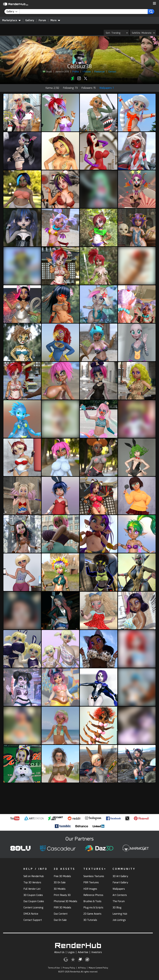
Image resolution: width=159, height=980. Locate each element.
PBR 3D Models (62, 908)
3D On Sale (60, 882)
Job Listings (119, 920)
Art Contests (120, 895)
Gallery (30, 20)
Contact (112, 72)
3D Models (60, 889)
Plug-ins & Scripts (93, 908)
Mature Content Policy (98, 968)
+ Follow (87, 72)
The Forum (119, 901)
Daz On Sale (60, 920)
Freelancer (100, 72)
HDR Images (90, 889)
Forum (42, 20)
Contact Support (33, 920)
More (55, 20)
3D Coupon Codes (33, 895)
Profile (76, 72)
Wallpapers (119, 889)
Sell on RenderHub (34, 876)
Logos (71, 952)
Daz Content (61, 914)
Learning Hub (120, 914)
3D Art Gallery (120, 876)
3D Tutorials (90, 920)
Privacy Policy (69, 968)
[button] (154, 4)
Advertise (83, 952)
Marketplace (11, 20)
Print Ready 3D (62, 895)
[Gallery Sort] (116, 33)
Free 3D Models (62, 876)
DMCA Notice (31, 914)
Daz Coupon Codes (34, 901)
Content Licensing (33, 908)
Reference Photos (93, 895)
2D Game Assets (92, 914)
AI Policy (82, 968)
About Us (59, 952)
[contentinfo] (13, 12)
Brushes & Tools (92, 901)
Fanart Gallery (120, 882)
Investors (97, 952)
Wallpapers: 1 (107, 88)
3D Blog (117, 908)
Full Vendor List (32, 889)
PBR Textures (91, 882)
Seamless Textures (94, 876)
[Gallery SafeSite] (143, 33)
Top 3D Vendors (32, 882)
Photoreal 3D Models (65, 901)
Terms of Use (54, 968)
